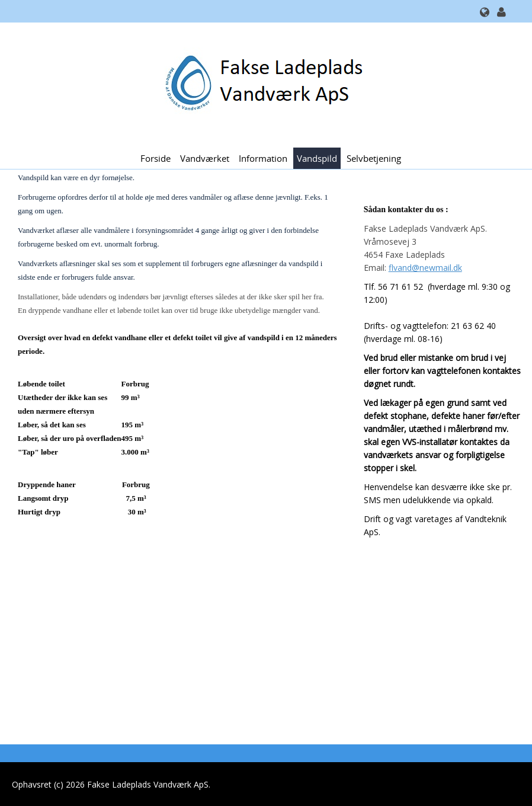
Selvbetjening (374, 158)
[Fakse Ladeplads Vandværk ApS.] (262, 84)
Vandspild (317, 158)
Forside (156, 158)
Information (263, 158)
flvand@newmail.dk (425, 268)
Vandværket (205, 158)
